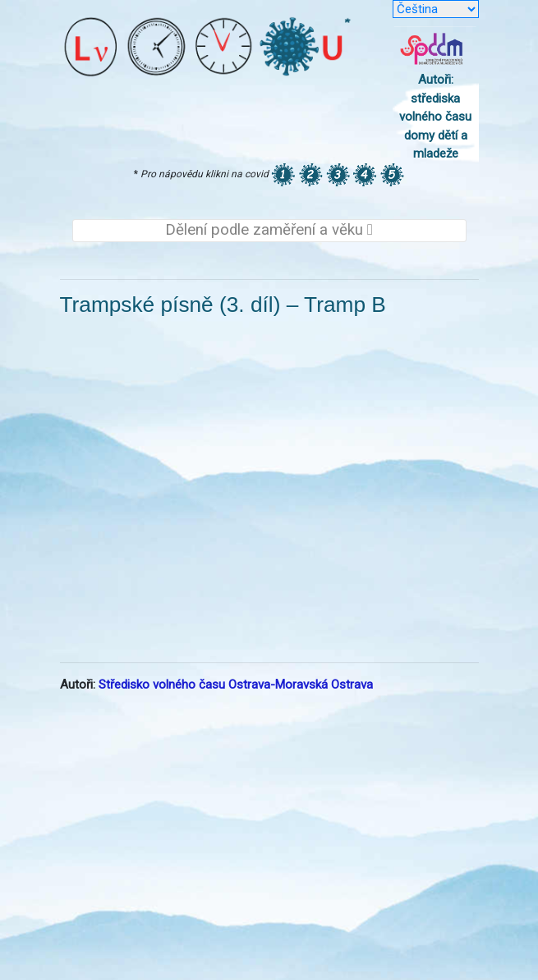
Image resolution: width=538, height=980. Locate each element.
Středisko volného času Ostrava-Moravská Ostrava (236, 685)
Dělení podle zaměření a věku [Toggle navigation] (269, 230)
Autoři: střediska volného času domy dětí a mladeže (435, 117)
